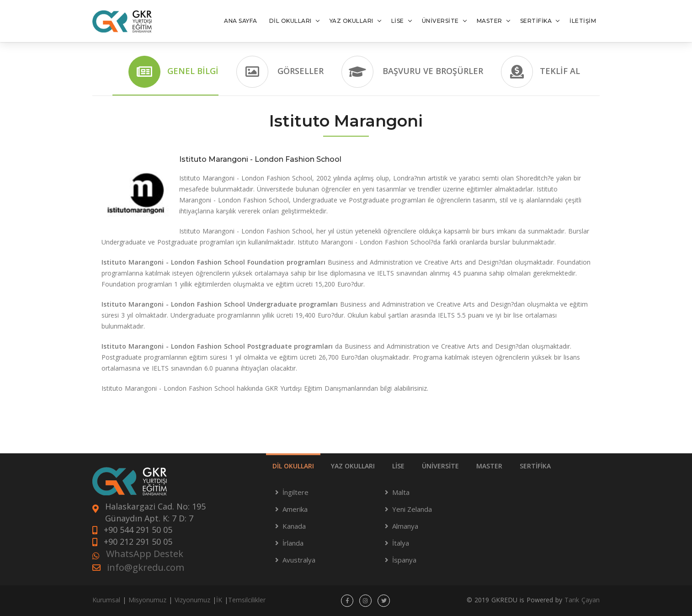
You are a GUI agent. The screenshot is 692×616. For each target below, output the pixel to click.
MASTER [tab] (489, 466)
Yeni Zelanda (412, 509)
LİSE (398, 21)
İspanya (404, 560)
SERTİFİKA (536, 21)
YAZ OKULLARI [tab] (353, 466)
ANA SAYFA (241, 21)
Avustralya (299, 560)
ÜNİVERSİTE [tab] (440, 466)
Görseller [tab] (280, 72)
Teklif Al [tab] (540, 72)
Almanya (405, 526)
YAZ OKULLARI (351, 21)
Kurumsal (106, 600)
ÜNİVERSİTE (440, 21)
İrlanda (293, 543)
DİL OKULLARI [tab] (293, 466)
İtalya (401, 543)
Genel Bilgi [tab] (173, 72)
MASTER (490, 21)
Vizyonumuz (192, 600)
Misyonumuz (147, 600)
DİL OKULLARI (290, 21)
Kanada (294, 526)
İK (219, 600)
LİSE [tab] (398, 466)
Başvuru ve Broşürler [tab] (412, 72)
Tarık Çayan (582, 600)
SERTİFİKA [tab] (535, 466)
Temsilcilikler (247, 600)
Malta (401, 492)
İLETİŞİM (583, 21)
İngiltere (295, 492)
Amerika (295, 509)
